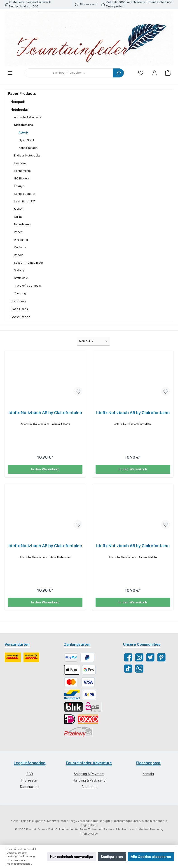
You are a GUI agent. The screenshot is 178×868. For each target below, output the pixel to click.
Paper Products (22, 93)
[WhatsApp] (139, 669)
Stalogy (19, 270)
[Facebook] (128, 657)
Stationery (18, 301)
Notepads (18, 102)
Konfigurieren (112, 857)
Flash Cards (19, 309)
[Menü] (10, 73)
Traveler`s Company (28, 286)
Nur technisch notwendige (71, 857)
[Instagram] (139, 657)
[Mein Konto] (154, 73)
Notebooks (19, 110)
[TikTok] (128, 669)
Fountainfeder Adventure (89, 763)
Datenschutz (30, 787)
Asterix (23, 133)
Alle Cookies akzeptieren (151, 857)
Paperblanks (22, 224)
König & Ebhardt (25, 194)
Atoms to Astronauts (28, 117)
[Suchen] (118, 73)
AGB (30, 774)
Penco (18, 232)
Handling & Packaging (89, 780)
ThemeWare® (89, 834)
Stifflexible (21, 278)
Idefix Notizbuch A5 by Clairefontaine (45, 413)
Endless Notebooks (27, 155)
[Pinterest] (161, 657)
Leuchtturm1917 (25, 201)
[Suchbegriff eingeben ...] (69, 73)
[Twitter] (150, 657)
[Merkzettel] (141, 73)
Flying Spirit (26, 140)
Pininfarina (21, 240)
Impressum (30, 780)
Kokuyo (19, 186)
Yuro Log (20, 293)
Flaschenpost (148, 763)
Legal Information (30, 763)
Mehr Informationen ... (20, 864)
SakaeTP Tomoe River (29, 263)
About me (89, 787)
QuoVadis (20, 247)
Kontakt (148, 774)
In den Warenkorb (45, 469)
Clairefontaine (23, 125)
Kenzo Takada (28, 148)
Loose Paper (20, 317)
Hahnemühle (22, 171)
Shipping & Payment (89, 774)
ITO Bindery (22, 178)
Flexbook (20, 163)
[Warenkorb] (168, 73)
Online (18, 217)
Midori (18, 209)
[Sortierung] (94, 341)
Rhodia (19, 255)
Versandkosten (88, 821)
